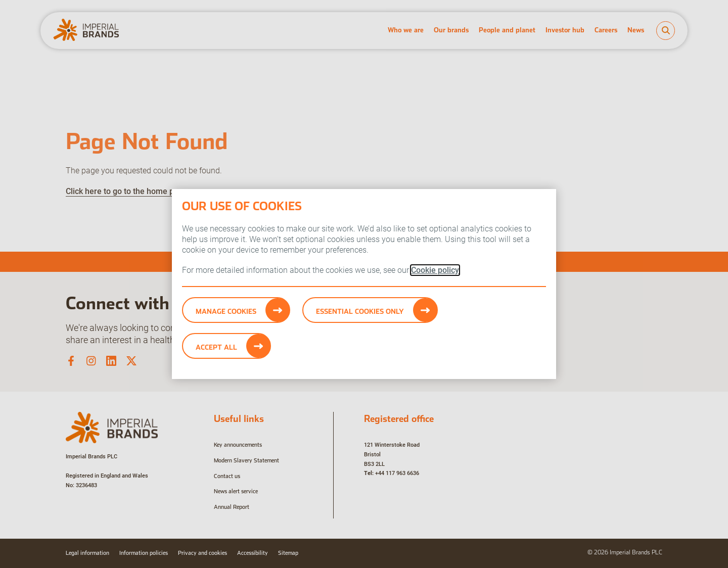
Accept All (216, 347)
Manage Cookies (226, 311)
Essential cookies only (360, 311)
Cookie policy (435, 270)
